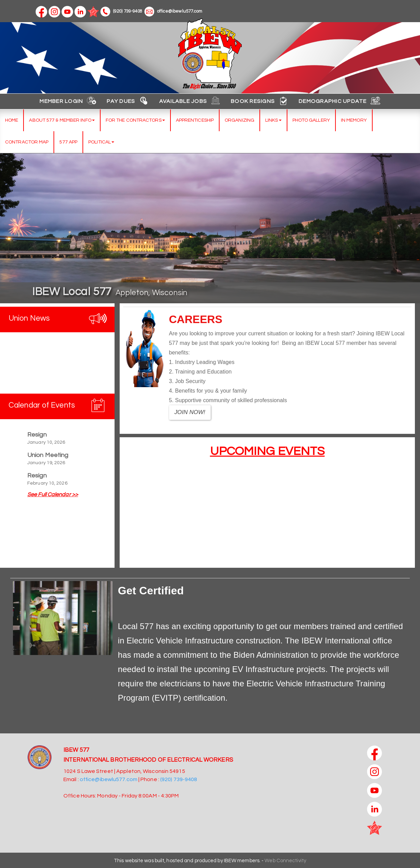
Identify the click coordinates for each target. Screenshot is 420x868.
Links (273, 120)
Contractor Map (27, 142)
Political (101, 142)
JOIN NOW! (190, 412)
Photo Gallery (311, 120)
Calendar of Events (42, 405)
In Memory (354, 120)
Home (12, 120)
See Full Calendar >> (53, 494)
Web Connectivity (285, 861)
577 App (68, 142)
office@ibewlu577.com (173, 11)
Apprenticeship (195, 120)
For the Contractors (135, 120)
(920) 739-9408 (121, 11)
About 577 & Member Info (62, 120)
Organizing (239, 120)
